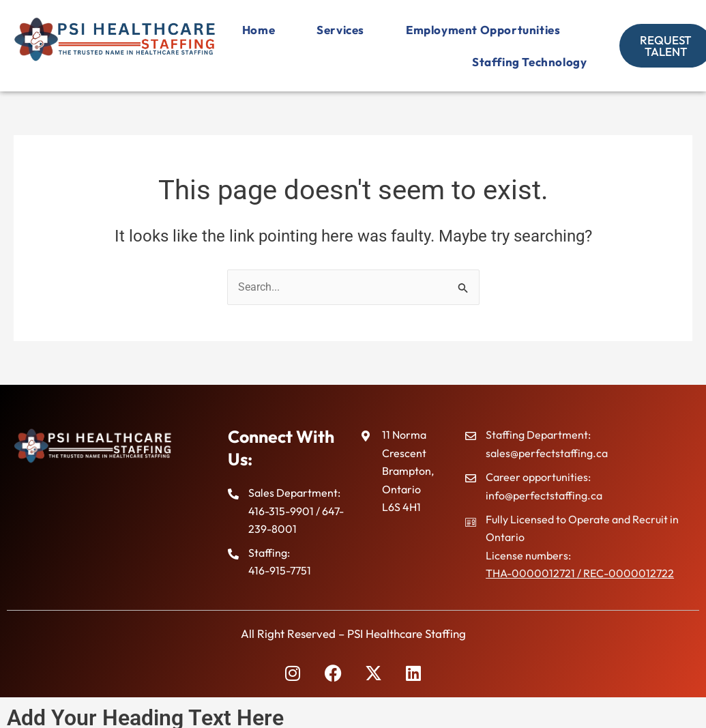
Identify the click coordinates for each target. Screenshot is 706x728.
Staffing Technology (525, 62)
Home (450, 30)
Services (533, 30)
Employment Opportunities (349, 62)
